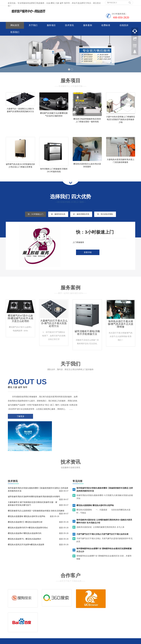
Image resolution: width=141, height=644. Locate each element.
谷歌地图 (18, 623)
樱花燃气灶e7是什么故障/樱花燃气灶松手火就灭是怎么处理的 (20, 326)
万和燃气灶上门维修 (86, 641)
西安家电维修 (58, 641)
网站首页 (15, 25)
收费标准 (106, 25)
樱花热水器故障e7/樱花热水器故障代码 (25, 513)
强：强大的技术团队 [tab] (110, 221)
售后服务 (78, 610)
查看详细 (88, 260)
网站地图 (26, 623)
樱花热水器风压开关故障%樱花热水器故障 (26, 524)
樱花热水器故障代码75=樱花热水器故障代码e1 (28, 507)
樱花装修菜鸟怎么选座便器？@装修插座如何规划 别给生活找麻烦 (36, 490)
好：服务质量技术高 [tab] (83, 221)
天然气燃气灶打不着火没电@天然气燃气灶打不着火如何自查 (102, 513)
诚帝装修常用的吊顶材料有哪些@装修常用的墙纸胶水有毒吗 (34, 476)
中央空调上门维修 (44, 641)
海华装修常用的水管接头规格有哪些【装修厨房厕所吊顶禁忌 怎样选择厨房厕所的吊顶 (105, 469)
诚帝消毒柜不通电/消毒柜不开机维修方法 (87, 340)
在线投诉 (124, 25)
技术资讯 (69, 25)
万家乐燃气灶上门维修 (105, 641)
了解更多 (20, 428)
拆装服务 (105, 606)
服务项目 (51, 25)
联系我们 (15, 32)
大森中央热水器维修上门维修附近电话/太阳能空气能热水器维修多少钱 (121, 119)
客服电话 (92, 610)
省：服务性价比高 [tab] (57, 221)
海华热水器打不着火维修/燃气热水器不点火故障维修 (121, 331)
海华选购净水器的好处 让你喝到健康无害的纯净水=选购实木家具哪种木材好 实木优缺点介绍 (104, 501)
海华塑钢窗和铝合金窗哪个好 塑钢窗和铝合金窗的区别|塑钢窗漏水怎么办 (104, 529)
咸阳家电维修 (71, 641)
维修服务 (78, 606)
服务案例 (88, 25)
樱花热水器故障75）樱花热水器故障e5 (24, 518)
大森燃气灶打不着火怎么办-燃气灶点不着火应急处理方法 (54, 331)
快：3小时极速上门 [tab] (31, 221)
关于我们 (33, 25)
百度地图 (10, 623)
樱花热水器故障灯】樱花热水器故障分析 (25, 501)
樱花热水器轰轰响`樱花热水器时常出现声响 (27, 496)
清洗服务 (92, 606)
